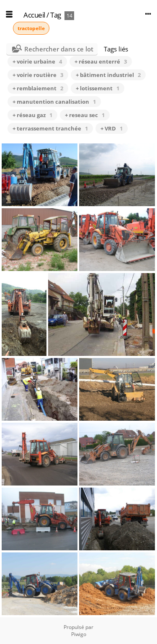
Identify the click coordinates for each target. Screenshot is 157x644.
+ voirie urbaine (37, 61)
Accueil (34, 15)
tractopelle (31, 28)
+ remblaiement (38, 88)
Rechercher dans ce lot (59, 49)
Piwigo (79, 634)
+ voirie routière (38, 75)
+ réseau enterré (101, 61)
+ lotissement (98, 88)
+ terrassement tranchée (50, 128)
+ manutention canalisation (54, 102)
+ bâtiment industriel (108, 75)
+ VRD (112, 128)
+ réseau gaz (32, 115)
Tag (56, 15)
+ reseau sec (85, 115)
